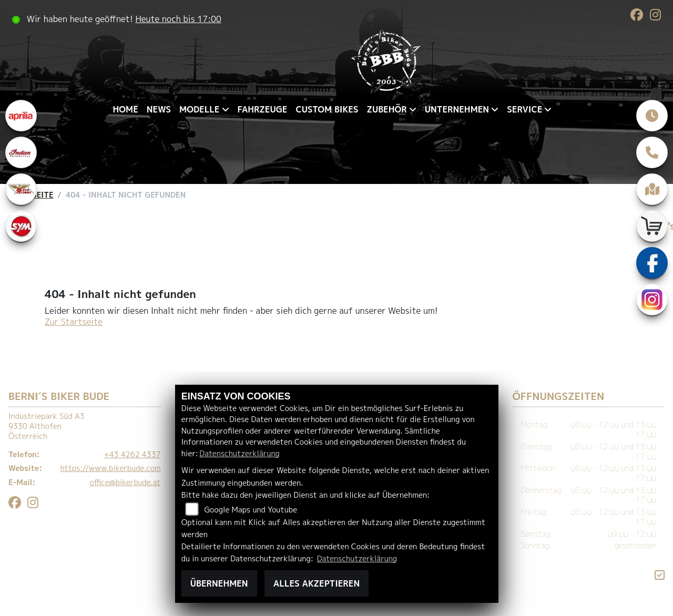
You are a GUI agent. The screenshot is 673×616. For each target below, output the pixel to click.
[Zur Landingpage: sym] (21, 226)
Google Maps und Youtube (251, 510)
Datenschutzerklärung (239, 454)
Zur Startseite (74, 322)
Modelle (199, 109)
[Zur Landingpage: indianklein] (21, 152)
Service (524, 109)
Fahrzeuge (263, 109)
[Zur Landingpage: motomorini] (21, 189)
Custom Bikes (327, 109)
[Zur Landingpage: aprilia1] (21, 116)
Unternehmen (457, 109)
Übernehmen (219, 583)
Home (126, 109)
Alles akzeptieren (317, 583)
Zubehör (386, 109)
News (159, 109)
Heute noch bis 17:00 (178, 19)
